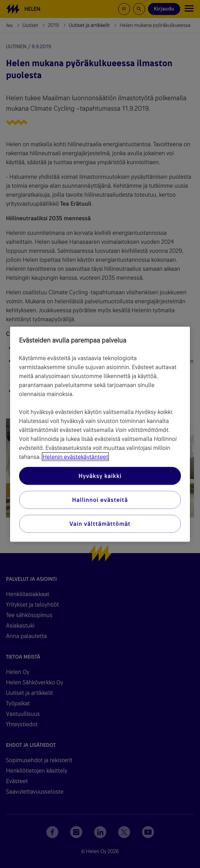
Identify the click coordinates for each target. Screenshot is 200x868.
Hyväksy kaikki (100, 476)
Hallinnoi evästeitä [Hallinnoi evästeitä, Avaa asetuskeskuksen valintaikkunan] (100, 499)
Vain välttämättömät (100, 523)
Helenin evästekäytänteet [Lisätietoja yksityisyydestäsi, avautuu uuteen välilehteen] (75, 456)
